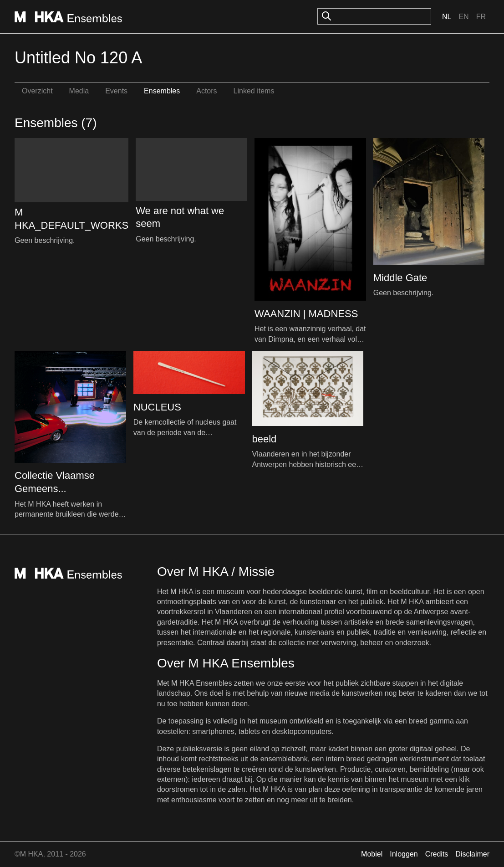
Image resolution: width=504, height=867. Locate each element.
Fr (481, 17)
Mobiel (372, 854)
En (463, 17)
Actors (206, 91)
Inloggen (404, 854)
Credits (437, 854)
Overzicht (37, 91)
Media (79, 91)
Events (116, 91)
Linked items (254, 91)
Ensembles (162, 91)
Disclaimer (472, 854)
